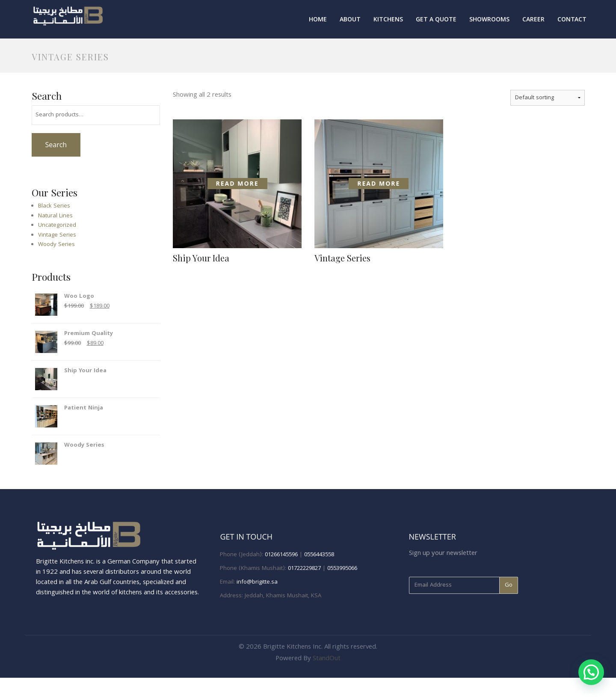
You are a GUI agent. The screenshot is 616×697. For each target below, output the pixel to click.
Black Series (54, 206)
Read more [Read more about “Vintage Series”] (379, 183)
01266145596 (281, 555)
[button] (591, 672)
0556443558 (319, 555)
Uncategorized (57, 225)
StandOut (327, 659)
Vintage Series (57, 235)
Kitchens (388, 20)
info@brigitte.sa (257, 582)
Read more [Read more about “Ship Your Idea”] (237, 183)
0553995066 (342, 569)
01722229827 (304, 569)
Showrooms (489, 20)
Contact (572, 20)
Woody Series (56, 245)
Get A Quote (436, 20)
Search (56, 145)
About (350, 20)
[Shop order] (548, 98)
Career (533, 20)
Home (318, 20)
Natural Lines (55, 216)
